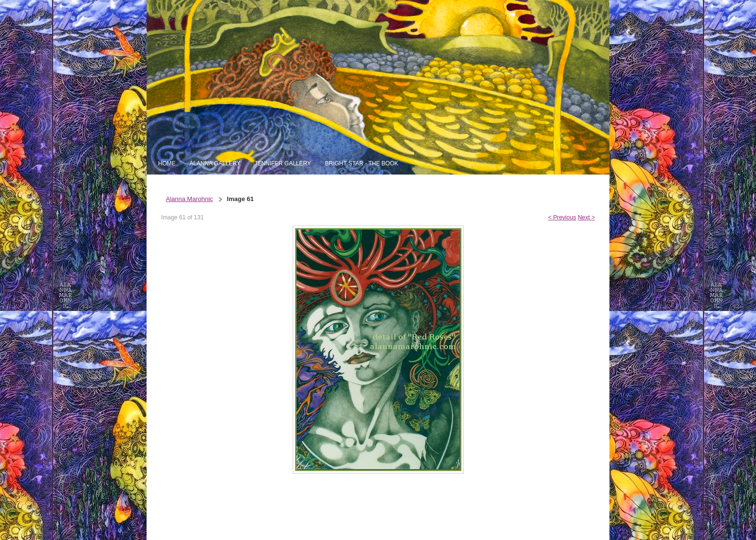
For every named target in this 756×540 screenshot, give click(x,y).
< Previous (562, 217)
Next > (586, 217)
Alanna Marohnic (189, 199)
